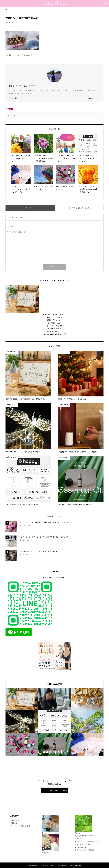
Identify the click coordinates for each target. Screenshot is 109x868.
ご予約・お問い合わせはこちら (54, 790)
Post (7, 109)
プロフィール (93, 98)
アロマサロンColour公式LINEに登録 (54, 334)
